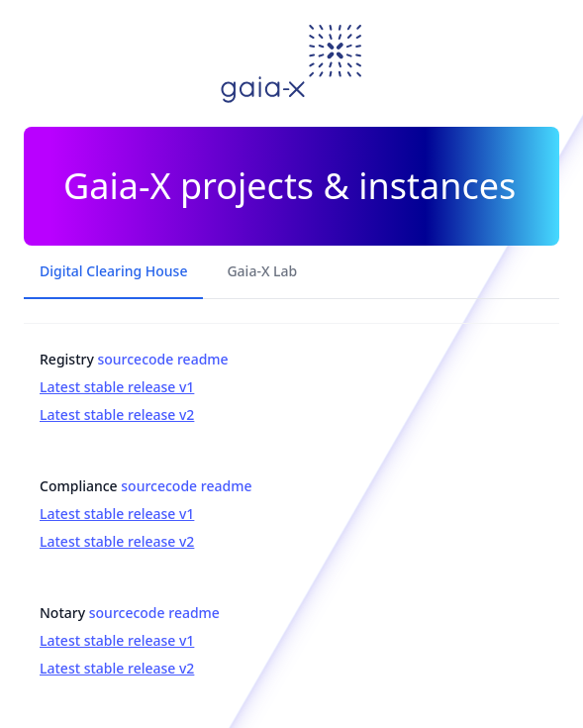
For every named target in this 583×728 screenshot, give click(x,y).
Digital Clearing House (113, 271)
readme (203, 359)
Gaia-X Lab (262, 271)
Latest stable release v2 (117, 415)
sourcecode (135, 359)
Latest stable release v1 (117, 387)
